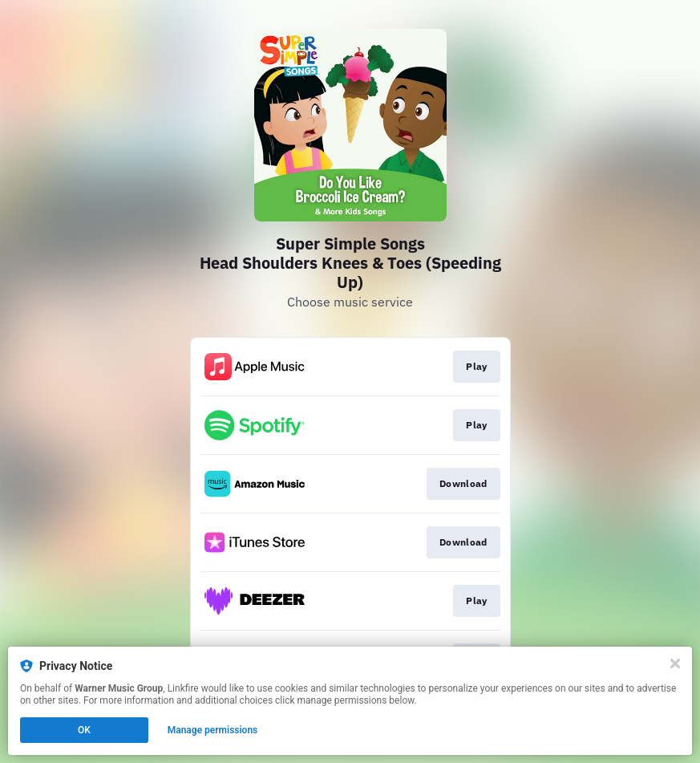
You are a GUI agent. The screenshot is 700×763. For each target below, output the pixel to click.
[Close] (675, 664)
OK (84, 730)
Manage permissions (213, 730)
